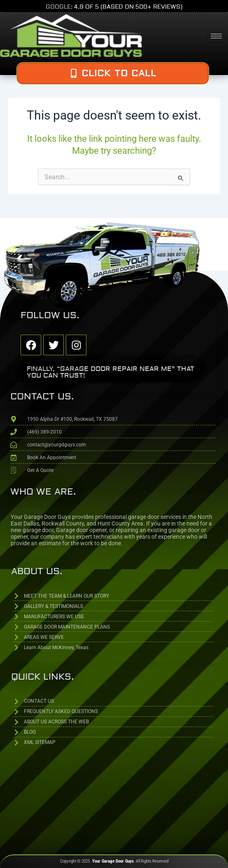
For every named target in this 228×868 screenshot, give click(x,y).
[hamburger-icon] (216, 36)
